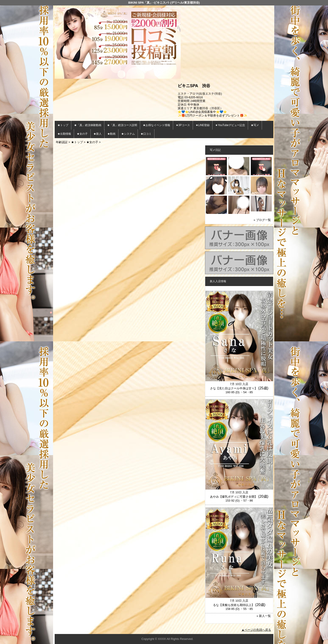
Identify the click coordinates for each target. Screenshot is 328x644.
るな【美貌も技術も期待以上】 (234, 605)
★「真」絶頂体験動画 (88, 125)
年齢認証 (62, 142)
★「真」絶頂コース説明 (122, 125)
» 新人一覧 (264, 616)
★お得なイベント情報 (156, 125)
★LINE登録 (203, 125)
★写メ (255, 125)
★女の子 (82, 134)
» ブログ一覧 (262, 220)
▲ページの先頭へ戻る (256, 630)
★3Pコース (183, 125)
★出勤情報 (64, 134)
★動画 (111, 134)
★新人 (97, 134)
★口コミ (146, 134)
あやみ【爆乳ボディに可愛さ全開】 (234, 497)
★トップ (63, 125)
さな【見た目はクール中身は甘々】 (234, 388)
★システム (128, 134)
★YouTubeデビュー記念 (230, 125)
